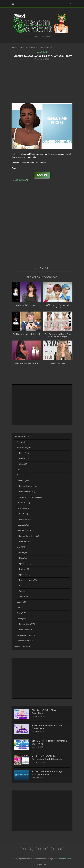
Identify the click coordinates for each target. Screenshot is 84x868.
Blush (23, 558)
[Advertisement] (42, 81)
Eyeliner (24, 569)
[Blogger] (61, 849)
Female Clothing (29, 486)
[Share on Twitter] (43, 268)
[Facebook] (23, 849)
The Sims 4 (22, 437)
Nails (20, 608)
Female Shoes (27, 624)
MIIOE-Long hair (58, 363)
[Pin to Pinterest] (45, 268)
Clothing (23, 481)
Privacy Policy (66, 859)
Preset (24, 453)
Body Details (24, 448)
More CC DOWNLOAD (20, 180)
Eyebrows (25, 519)
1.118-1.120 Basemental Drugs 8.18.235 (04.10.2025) (47, 773)
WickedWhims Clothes (30, 497)
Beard (24, 514)
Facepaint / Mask (28, 580)
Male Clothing (27, 492)
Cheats (21, 475)
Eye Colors (23, 503)
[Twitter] (31, 849)
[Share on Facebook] (40, 268)
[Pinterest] (38, 849)
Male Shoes (26, 630)
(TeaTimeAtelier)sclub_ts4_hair (26, 334)
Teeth (23, 597)
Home (14, 47)
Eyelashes (25, 564)
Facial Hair (23, 508)
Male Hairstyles (28, 542)
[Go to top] (42, 865)
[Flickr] (46, 849)
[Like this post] (37, 268)
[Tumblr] (53, 849)
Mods (21, 602)
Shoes (22, 619)
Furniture (23, 525)
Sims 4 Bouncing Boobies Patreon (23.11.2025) (49, 742)
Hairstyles (24, 530)
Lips (23, 586)
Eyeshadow (26, 575)
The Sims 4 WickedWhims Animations (45, 712)
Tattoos (25, 591)
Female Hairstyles (29, 536)
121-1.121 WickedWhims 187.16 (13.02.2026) (47, 727)
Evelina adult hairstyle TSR (26, 363)
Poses (22, 613)
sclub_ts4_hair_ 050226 (26, 305)
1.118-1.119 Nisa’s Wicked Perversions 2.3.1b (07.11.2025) (47, 758)
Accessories (24, 442)
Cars (21, 470)
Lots (21, 547)
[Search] (71, 4)
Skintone (25, 459)
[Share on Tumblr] (48, 268)
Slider (23, 464)
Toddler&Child (25, 641)
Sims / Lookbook (26, 635)
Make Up (23, 553)
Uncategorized (22, 646)
